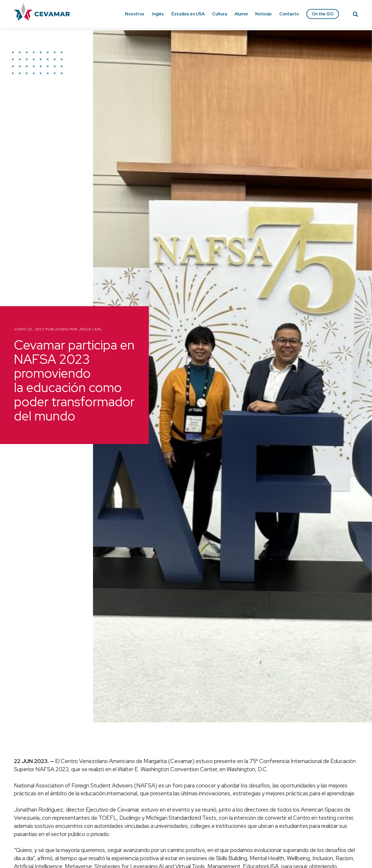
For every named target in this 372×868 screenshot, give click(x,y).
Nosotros (135, 14)
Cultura (220, 14)
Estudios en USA (188, 14)
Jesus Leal (91, 329)
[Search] (355, 15)
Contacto (289, 14)
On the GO (323, 14)
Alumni (241, 14)
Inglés (158, 14)
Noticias (263, 14)
